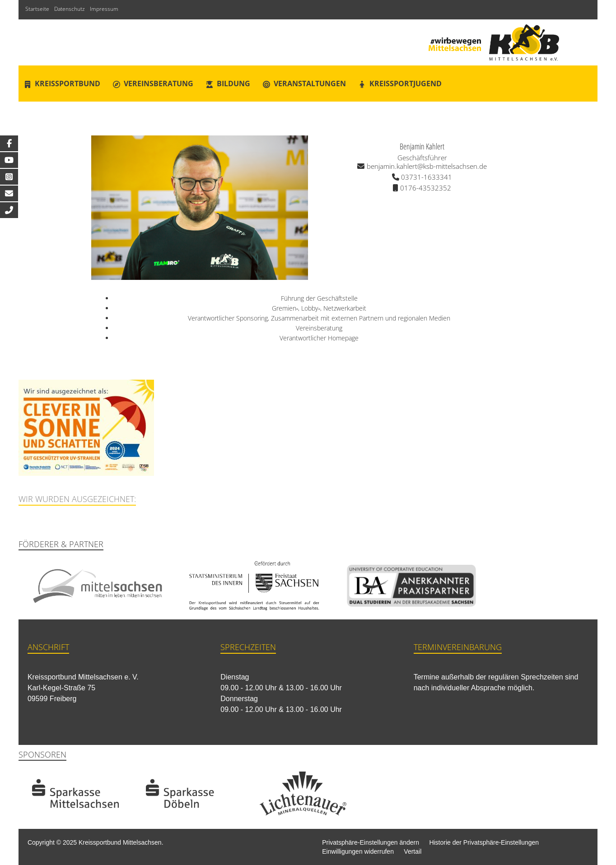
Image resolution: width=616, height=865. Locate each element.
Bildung (233, 84)
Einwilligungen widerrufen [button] (358, 851)
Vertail (413, 851)
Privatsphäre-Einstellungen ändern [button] (371, 842)
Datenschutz (70, 9)
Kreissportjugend (406, 84)
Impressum (104, 9)
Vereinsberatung (159, 84)
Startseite (37, 9)
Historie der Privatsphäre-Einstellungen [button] (484, 842)
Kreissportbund (68, 84)
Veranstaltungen (310, 84)
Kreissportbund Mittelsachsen (120, 842)
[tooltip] (9, 143)
